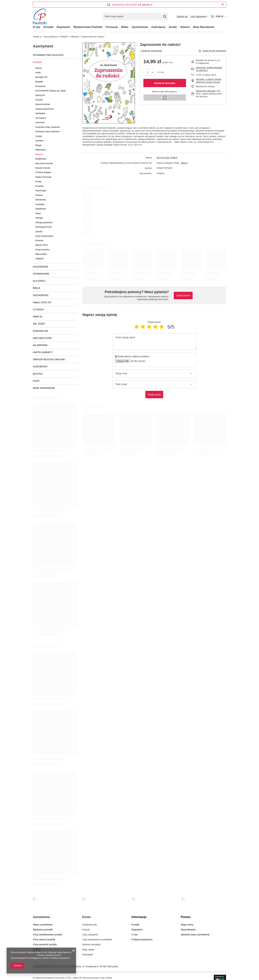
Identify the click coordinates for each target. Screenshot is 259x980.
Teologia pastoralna (44, 223)
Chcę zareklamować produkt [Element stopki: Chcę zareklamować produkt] (47, 935)
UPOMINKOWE (41, 274)
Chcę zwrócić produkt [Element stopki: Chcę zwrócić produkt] (44, 939)
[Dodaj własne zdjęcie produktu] (137, 361)
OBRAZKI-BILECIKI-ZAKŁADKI (49, 359)
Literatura (39, 141)
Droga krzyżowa (42, 250)
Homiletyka (40, 113)
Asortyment (43, 46)
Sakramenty (41, 200)
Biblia (125, 27)
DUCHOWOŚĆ (41, 295)
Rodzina (39, 195)
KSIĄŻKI (64, 37)
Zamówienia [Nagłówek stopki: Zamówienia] (41, 917)
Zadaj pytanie (183, 295)
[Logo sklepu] (41, 16)
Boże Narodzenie (204, 27)
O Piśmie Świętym (43, 172)
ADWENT (40, 259)
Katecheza (40, 122)
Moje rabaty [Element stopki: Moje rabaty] (88, 950)
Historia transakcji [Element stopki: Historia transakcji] (91, 944)
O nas (37, 27)
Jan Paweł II (41, 118)
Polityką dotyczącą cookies (24, 955)
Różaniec (39, 241)
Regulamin (63, 27)
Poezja (38, 182)
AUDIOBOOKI (40, 367)
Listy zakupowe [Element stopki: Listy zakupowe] (90, 935)
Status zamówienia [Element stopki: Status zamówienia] (43, 925)
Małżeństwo (41, 150)
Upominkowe (140, 27)
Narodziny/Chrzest (43, 227)
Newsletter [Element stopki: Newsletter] (88, 955)
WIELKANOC (41, 254)
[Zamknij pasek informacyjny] (223, 5)
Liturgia (39, 136)
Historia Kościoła (43, 104)
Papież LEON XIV (42, 302)
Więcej (184, 163)
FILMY (36, 381)
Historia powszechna (44, 109)
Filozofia (39, 100)
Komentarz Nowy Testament (48, 127)
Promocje (112, 27)
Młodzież (75, 37)
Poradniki (39, 186)
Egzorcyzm (40, 95)
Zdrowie (39, 232)
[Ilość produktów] (149, 72)
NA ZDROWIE (40, 345)
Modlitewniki (41, 159)
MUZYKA (38, 374)
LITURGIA (38, 309)
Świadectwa (41, 209)
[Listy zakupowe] (199, 16)
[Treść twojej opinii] (154, 342)
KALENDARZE (41, 267)
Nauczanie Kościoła (44, 163)
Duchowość (40, 86)
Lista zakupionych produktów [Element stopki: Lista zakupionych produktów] (97, 939)
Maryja (38, 145)
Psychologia (41, 191)
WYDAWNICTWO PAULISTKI (48, 55)
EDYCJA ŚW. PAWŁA (167, 158)
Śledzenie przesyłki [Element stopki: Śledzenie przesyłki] (43, 930)
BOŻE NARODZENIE (44, 388)
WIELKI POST (42, 245)
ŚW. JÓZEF (39, 324)
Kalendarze (158, 27)
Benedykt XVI (41, 77)
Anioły (173, 27)
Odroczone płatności (206, 91)
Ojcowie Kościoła (43, 168)
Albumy (39, 68)
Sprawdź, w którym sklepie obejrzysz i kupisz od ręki (209, 81)
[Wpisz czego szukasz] (135, 16)
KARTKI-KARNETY (43, 352)
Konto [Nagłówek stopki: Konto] (87, 917)
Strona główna (50, 37)
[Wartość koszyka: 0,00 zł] (218, 16)
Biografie (39, 82)
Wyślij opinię (154, 395)
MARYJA (38, 317)
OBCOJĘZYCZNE (42, 338)
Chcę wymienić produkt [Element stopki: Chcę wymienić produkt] (45, 944)
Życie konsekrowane (44, 236)
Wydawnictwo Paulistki (88, 27)
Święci (38, 213)
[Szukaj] (165, 16)
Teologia (39, 218)
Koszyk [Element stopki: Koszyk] (86, 930)
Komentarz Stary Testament (47, 132)
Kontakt (48, 27)
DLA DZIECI (39, 281)
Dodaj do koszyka (165, 83)
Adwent (185, 27)
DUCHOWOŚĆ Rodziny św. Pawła (50, 91)
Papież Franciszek (43, 177)
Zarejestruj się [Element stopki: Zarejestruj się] (90, 925)
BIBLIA (37, 288)
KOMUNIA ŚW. (41, 331)
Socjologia (40, 204)
